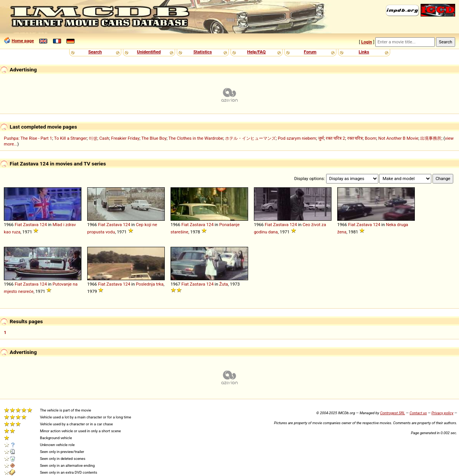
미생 (93, 138)
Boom (371, 138)
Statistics (202, 52)
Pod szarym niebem (297, 138)
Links (364, 52)
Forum (310, 52)
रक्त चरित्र (355, 138)
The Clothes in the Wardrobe (196, 138)
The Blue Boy (154, 138)
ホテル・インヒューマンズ (250, 138)
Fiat (18, 225)
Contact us (418, 413)
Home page (23, 41)
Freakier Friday (125, 138)
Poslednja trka (150, 284)
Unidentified (149, 52)
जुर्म (321, 138)
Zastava (31, 225)
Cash (104, 138)
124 (43, 225)
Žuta (224, 284)
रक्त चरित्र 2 (335, 138)
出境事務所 (431, 138)
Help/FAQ (256, 52)
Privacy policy (442, 413)
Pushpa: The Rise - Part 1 (28, 138)
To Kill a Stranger (70, 138)
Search (95, 52)
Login (366, 42)
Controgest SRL (392, 413)
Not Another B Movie (398, 138)
